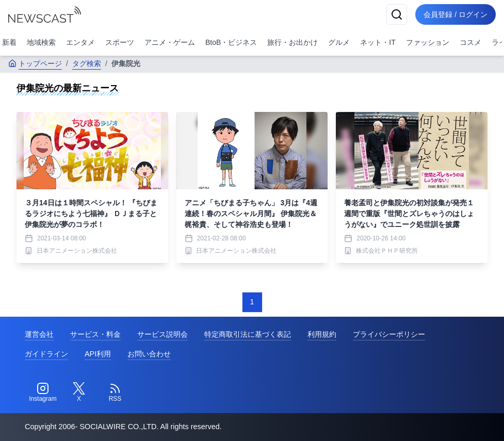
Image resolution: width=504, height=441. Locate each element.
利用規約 (322, 334)
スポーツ (120, 42)
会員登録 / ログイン (456, 14)
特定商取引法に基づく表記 (248, 334)
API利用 (98, 354)
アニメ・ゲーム (170, 42)
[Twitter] (79, 393)
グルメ (339, 42)
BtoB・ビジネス (231, 42)
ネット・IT (378, 42)
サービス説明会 (162, 334)
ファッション (428, 42)
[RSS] (115, 393)
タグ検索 (87, 63)
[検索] (397, 14)
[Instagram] (43, 393)
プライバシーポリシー (389, 334)
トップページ (35, 63)
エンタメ (80, 42)
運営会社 (39, 334)
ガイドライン (46, 354)
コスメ (470, 42)
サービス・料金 (95, 334)
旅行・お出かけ (292, 42)
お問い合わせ (149, 354)
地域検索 (41, 42)
